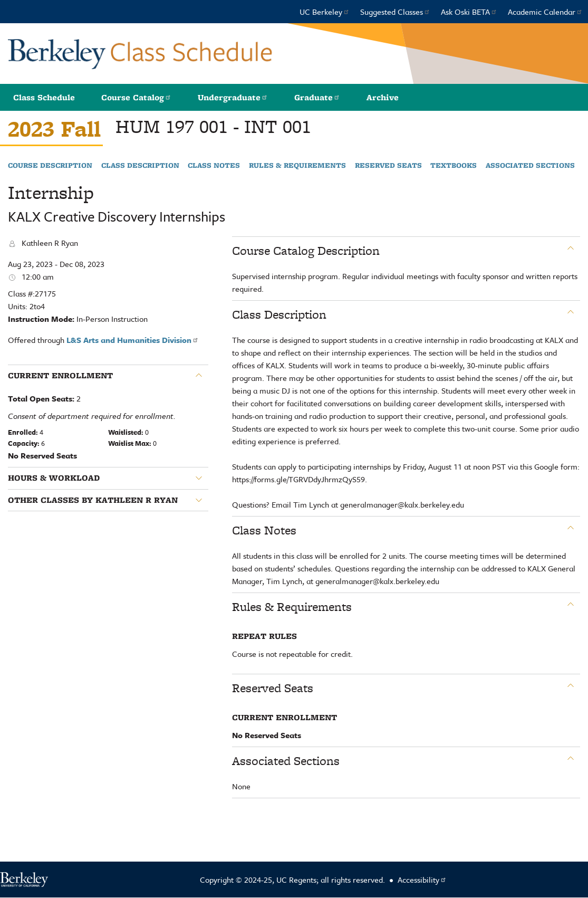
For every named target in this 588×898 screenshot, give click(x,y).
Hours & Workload (54, 478)
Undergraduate (233, 97)
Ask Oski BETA (469, 12)
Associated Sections (530, 166)
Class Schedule (44, 97)
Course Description (50, 166)
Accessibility (422, 880)
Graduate (317, 97)
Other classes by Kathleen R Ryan (93, 500)
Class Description (140, 166)
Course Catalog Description (306, 251)
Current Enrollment (60, 376)
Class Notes (214, 166)
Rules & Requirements (297, 166)
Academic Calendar (545, 12)
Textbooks (454, 166)
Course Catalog (136, 97)
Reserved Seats (388, 166)
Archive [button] (383, 97)
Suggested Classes (395, 12)
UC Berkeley (325, 12)
